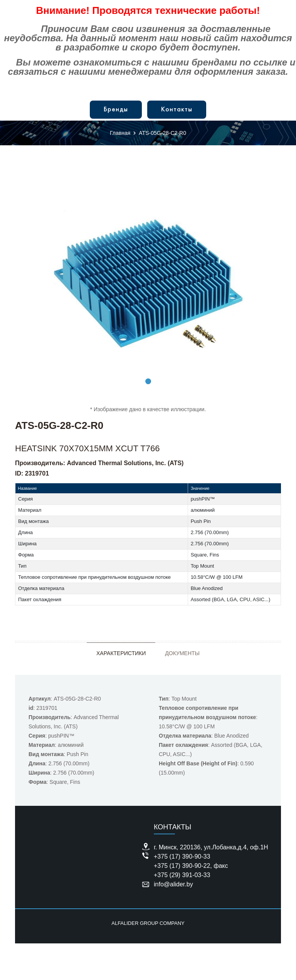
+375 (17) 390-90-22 (182, 866)
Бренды (116, 110)
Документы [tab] (182, 653)
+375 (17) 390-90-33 (182, 856)
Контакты (177, 110)
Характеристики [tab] (121, 653)
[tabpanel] (148, 280)
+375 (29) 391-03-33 (182, 875)
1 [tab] (148, 381)
